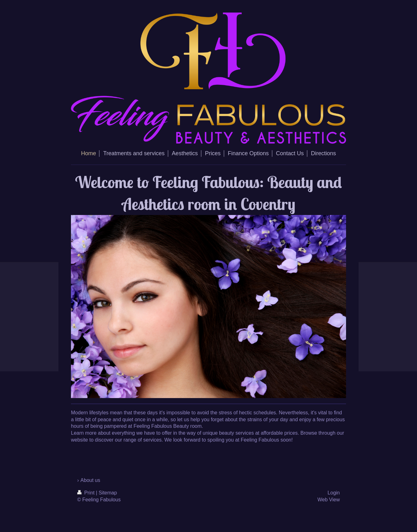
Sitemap (108, 493)
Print (87, 493)
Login (334, 493)
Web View (329, 500)
